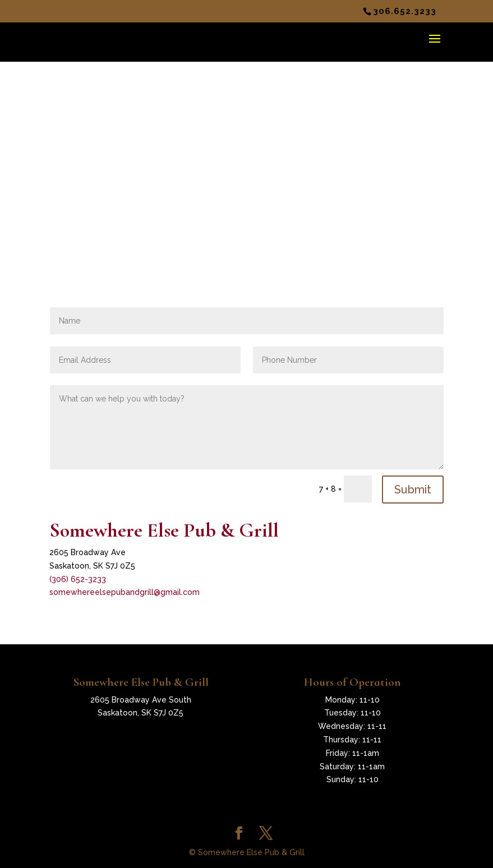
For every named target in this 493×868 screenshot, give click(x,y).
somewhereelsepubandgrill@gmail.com (125, 592)
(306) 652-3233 (78, 579)
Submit (413, 490)
